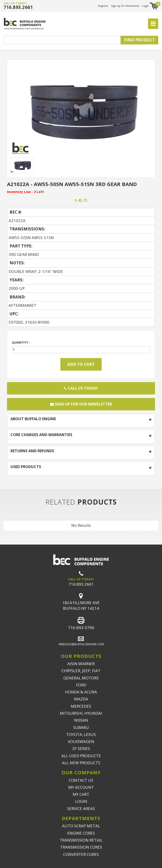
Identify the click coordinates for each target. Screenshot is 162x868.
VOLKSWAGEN (81, 741)
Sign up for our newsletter (81, 404)
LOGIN (81, 801)
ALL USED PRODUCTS (81, 756)
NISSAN (81, 720)
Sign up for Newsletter (125, 6)
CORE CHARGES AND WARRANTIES (41, 435)
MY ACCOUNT (81, 787)
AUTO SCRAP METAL (81, 826)
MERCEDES (81, 706)
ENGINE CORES (81, 833)
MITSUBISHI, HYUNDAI (81, 713)
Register (103, 6)
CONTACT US (81, 780)
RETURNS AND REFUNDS (32, 451)
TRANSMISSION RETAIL (81, 840)
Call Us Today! (81, 388)
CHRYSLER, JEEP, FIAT (81, 671)
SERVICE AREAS (81, 809)
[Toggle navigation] (153, 24)
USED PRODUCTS (26, 467)
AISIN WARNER (81, 664)
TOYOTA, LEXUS (81, 734)
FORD (81, 685)
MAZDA (81, 699)
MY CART (81, 794)
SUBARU (81, 727)
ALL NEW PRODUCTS (81, 763)
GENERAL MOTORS (81, 678)
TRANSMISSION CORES (81, 847)
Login (145, 6)
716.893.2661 (18, 7)
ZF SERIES (81, 748)
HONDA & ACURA (81, 692)
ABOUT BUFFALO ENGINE (33, 419)
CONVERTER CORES (81, 854)
